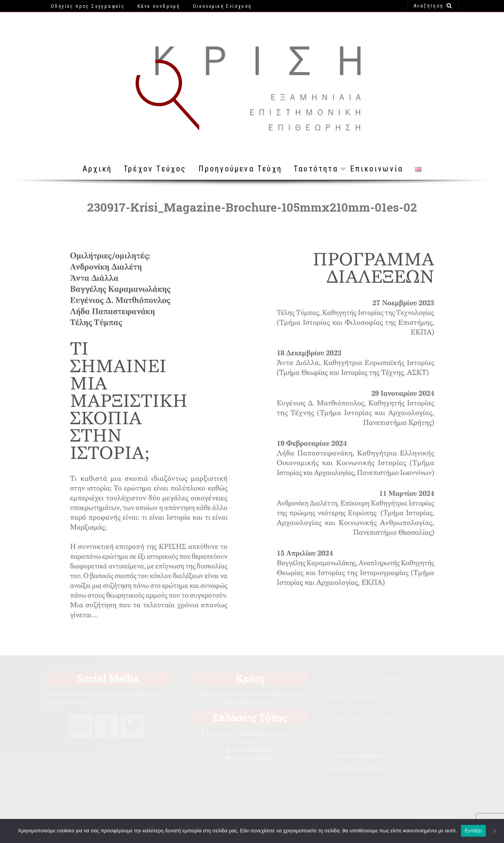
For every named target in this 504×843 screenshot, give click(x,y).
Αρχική (97, 169)
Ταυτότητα (316, 169)
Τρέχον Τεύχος (155, 169)
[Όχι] (494, 831)
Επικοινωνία (377, 169)
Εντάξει (474, 831)
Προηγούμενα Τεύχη (240, 169)
